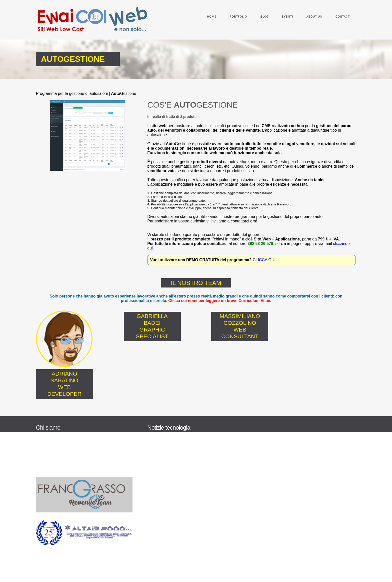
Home (208, 17)
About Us (311, 17)
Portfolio (235, 17)
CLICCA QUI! (266, 260)
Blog (261, 17)
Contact (339, 17)
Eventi (284, 17)
